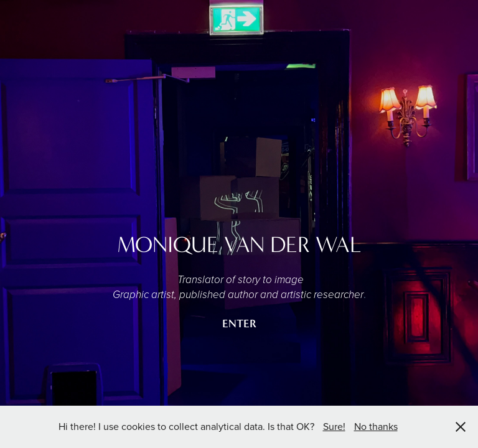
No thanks (376, 426)
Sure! (334, 426)
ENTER (239, 324)
